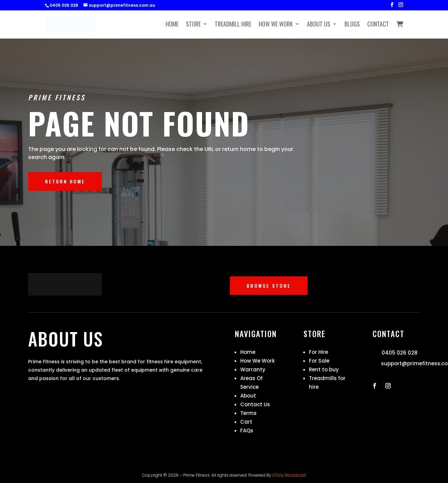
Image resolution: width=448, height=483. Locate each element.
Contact (378, 25)
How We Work (276, 25)
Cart (246, 422)
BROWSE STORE (269, 286)
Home (172, 25)
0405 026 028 (400, 353)
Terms (248, 413)
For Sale (319, 361)
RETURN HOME (65, 181)
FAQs (247, 431)
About (248, 396)
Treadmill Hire (233, 25)
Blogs (352, 25)
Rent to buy (324, 369)
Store (193, 25)
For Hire (318, 352)
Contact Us (255, 404)
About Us (319, 25)
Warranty (253, 369)
